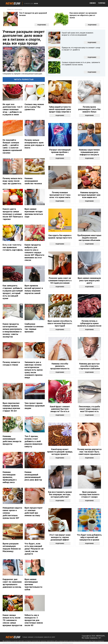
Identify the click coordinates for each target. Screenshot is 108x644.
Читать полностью (24, 79)
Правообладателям (67, 643)
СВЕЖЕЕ (93, 3)
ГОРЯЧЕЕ (102, 3)
